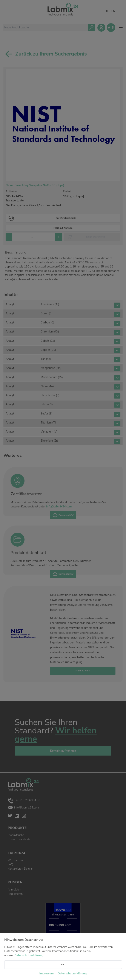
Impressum (46, 974)
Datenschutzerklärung (29, 955)
